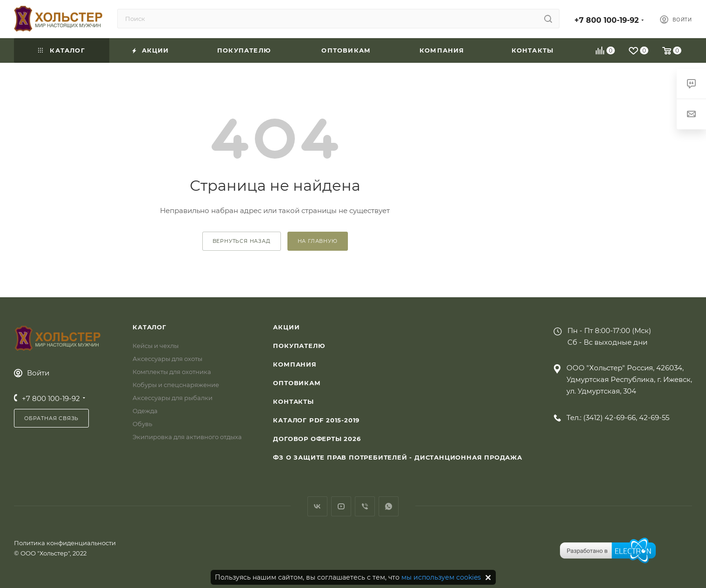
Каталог (150, 327)
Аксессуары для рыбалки (173, 398)
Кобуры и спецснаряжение (176, 385)
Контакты (293, 401)
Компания (295, 364)
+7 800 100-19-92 (606, 20)
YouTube (341, 506)
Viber (365, 506)
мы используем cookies (441, 577)
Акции (286, 327)
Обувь (142, 424)
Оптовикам (297, 383)
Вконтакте (317, 506)
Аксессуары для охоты (167, 359)
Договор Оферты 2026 (317, 439)
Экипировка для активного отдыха (187, 437)
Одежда (145, 411)
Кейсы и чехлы (156, 346)
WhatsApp (389, 506)
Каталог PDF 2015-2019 (316, 420)
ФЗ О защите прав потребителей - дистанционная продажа (397, 457)
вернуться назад (242, 241)
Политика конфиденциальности (65, 543)
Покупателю (299, 346)
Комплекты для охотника (172, 372)
